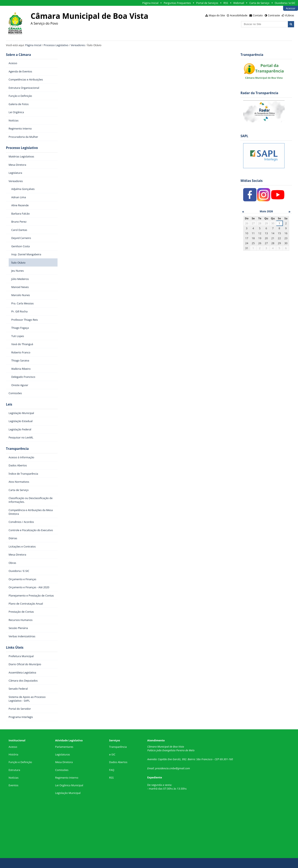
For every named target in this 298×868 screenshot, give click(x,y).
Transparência (17, 449)
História (14, 754)
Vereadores (78, 45)
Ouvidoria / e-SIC (285, 3)
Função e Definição (20, 762)
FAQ (112, 770)
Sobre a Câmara (19, 55)
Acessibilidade (239, 15)
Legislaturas (62, 754)
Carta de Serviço (259, 3)
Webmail (239, 3)
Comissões (62, 770)
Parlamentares (64, 747)
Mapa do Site (217, 15)
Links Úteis (15, 648)
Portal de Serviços (207, 3)
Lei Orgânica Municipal (69, 785)
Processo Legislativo (56, 45)
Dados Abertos (118, 762)
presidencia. (162, 768)
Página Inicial (150, 3)
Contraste (274, 15)
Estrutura (14, 770)
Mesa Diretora (64, 762)
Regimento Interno (67, 778)
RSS (226, 3)
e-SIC (112, 754)
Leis (9, 404)
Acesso (13, 747)
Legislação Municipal (68, 793)
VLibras (290, 15)
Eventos (14, 785)
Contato (258, 15)
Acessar (291, 8)
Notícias (14, 778)
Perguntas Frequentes (177, 3)
